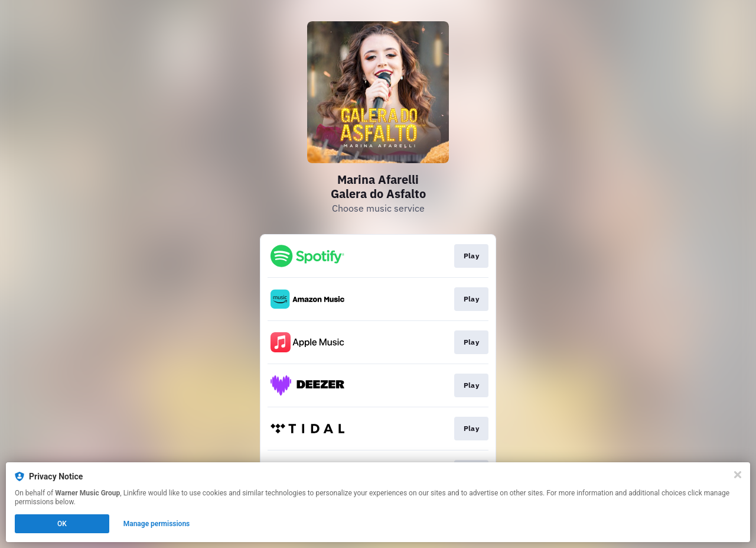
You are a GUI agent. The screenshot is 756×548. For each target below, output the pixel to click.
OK (62, 524)
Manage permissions (157, 524)
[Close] (738, 475)
